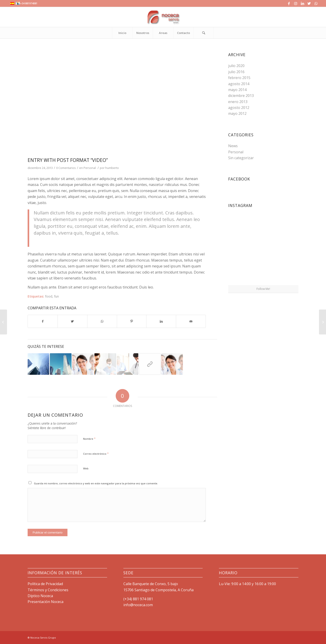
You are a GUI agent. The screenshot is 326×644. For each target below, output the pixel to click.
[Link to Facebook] (289, 3)
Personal (90, 168)
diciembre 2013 (241, 96)
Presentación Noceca (46, 602)
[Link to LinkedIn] (302, 3)
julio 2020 (236, 66)
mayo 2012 (237, 113)
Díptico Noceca (40, 596)
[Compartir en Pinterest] (132, 321)
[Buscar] (204, 33)
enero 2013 (238, 102)
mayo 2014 (237, 90)
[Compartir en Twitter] (72, 321)
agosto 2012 (239, 108)
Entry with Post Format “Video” (68, 160)
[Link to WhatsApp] (316, 3)
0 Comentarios (66, 168)
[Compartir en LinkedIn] (161, 321)
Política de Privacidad (45, 584)
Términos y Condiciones (48, 590)
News (233, 146)
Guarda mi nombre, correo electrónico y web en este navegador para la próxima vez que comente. (96, 483)
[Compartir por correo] (191, 321)
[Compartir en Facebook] (43, 321)
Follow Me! (263, 289)
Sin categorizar (241, 158)
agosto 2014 (239, 84)
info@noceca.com (138, 605)
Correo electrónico (96, 454)
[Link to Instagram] (296, 3)
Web (86, 468)
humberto (112, 168)
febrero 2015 (239, 78)
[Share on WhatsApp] (102, 321)
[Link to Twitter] (309, 3)
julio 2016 (236, 72)
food (49, 296)
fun (56, 296)
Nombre (89, 439)
